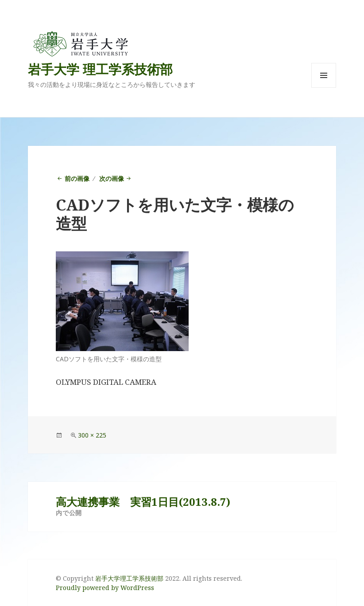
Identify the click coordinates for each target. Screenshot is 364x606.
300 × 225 (92, 435)
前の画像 (77, 178)
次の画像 (112, 178)
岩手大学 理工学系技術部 (100, 69)
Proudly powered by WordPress (105, 588)
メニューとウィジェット (324, 88)
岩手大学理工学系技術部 (129, 578)
